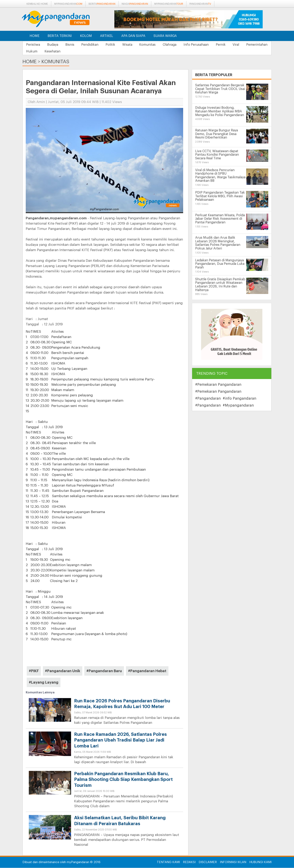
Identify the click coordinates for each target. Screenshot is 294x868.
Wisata (134, 45)
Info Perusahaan (207, 45)
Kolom (86, 36)
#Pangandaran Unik (63, 671)
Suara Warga (165, 36)
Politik (116, 45)
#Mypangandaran (238, 406)
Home (35, 36)
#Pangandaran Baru (104, 671)
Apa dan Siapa (133, 36)
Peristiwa (34, 45)
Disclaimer (208, 862)
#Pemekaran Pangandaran (218, 385)
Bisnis (73, 45)
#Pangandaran (208, 399)
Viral (249, 45)
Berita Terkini (60, 36)
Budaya (55, 45)
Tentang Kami (168, 862)
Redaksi (189, 862)
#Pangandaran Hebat (147, 671)
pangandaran (200, 4)
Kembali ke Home (37, 4)
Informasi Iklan (233, 862)
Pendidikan (94, 45)
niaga (135, 4)
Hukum (62, 52)
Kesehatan (84, 52)
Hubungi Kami (260, 862)
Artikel (107, 36)
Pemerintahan (37, 52)
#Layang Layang (44, 683)
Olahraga (179, 45)
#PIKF (34, 671)
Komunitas (156, 45)
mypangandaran (68, 4)
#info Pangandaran (239, 399)
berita (102, 4)
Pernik (233, 45)
